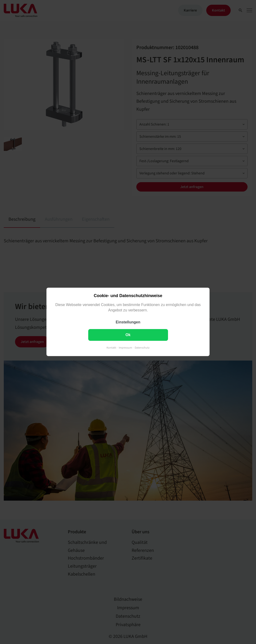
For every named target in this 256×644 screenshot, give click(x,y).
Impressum (125, 348)
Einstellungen (128, 322)
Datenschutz (142, 348)
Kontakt (111, 348)
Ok (128, 335)
